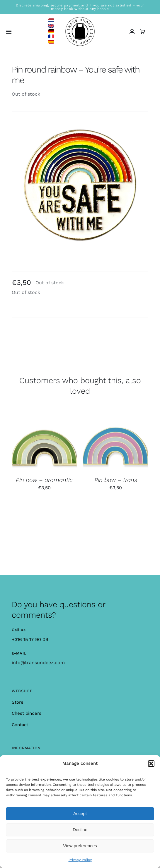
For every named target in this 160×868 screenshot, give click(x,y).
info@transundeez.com (38, 663)
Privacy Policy (80, 860)
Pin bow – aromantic (44, 480)
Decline (80, 830)
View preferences (80, 846)
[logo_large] (80, 19)
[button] (151, 764)
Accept (80, 813)
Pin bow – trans (116, 480)
